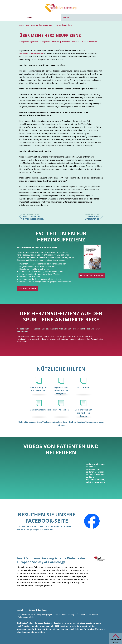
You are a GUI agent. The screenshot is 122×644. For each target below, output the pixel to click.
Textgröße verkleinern (50, 42)
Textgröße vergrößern (29, 42)
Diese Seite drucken (70, 42)
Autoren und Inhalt (26, 617)
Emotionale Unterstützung (89, 217)
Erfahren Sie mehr (27, 289)
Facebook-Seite (47, 521)
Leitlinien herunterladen (92, 275)
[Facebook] (92, 521)
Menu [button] (31, 17)
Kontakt (21, 610)
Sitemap (31, 610)
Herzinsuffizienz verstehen (31, 53)
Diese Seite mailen (89, 42)
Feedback (43, 610)
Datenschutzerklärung (65, 615)
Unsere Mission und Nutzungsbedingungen (33, 217)
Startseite (24, 25)
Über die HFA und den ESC (88, 615)
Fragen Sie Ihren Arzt (38, 25)
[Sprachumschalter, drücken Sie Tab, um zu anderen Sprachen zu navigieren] (77, 17)
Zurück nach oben (116, 641)
